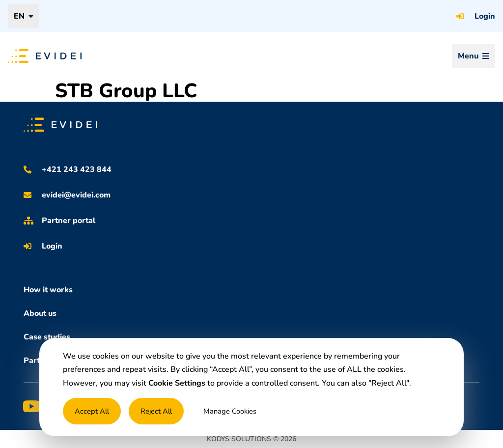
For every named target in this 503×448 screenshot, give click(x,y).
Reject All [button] (156, 411)
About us (40, 313)
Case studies (47, 337)
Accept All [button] (92, 411)
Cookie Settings (177, 383)
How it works (48, 290)
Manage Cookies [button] (230, 411)
